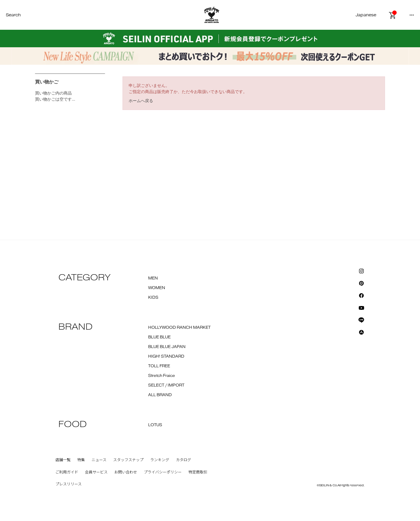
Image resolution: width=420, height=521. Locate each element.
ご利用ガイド (67, 472)
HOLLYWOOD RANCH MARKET (179, 328)
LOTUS (155, 425)
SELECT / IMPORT (166, 385)
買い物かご (47, 82)
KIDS (153, 298)
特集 (81, 460)
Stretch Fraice (162, 376)
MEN (153, 278)
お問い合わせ (126, 472)
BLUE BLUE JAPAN (167, 347)
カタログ (183, 460)
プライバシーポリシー (163, 472)
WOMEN (157, 288)
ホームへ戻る (141, 101)
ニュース (99, 460)
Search (13, 15)
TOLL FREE (159, 366)
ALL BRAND (160, 395)
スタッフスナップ (128, 460)
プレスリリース (69, 484)
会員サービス (96, 472)
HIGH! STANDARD (166, 356)
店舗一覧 (63, 460)
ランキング (160, 460)
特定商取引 (198, 472)
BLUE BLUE (159, 337)
